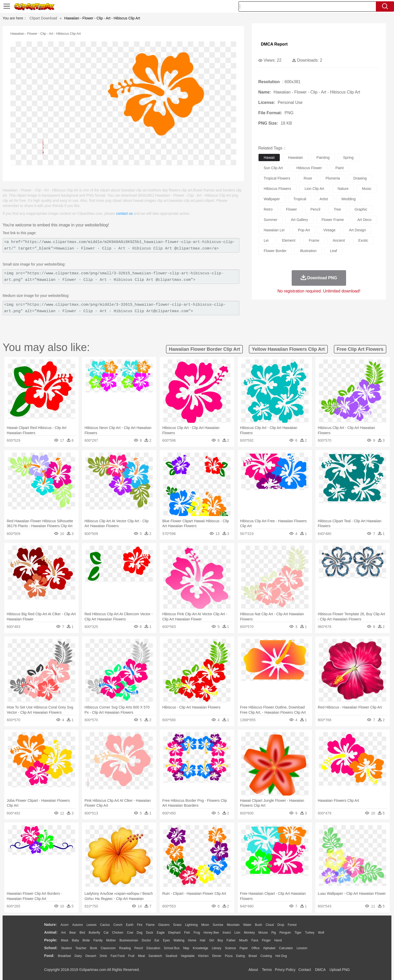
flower (291, 209)
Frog (197, 933)
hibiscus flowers (277, 189)
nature (343, 189)
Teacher (81, 948)
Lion (237, 933)
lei (266, 240)
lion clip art (314, 189)
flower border (275, 251)
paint (340, 168)
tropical (300, 199)
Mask (65, 940)
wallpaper (272, 199)
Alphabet (269, 948)
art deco (364, 220)
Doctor (146, 940)
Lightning (192, 925)
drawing (360, 178)
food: (49, 956)
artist (324, 199)
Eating (241, 956)
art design (357, 230)
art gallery (299, 220)
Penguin (285, 933)
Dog (140, 933)
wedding (349, 199)
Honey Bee (211, 933)
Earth (130, 925)
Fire (140, 925)
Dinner (217, 956)
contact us (124, 213)
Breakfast (64, 956)
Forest (292, 925)
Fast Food (118, 956)
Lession (302, 948)
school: (51, 948)
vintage (329, 230)
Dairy (78, 956)
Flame (150, 925)
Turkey (310, 933)
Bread (253, 956)
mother (111, 940)
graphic (361, 209)
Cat (106, 933)
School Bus (172, 948)
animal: (51, 932)
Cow (130, 933)
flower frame (333, 220)
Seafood (171, 956)
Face (255, 940)
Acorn (64, 925)
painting (323, 158)
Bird (82, 933)
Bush (258, 925)
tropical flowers (277, 178)
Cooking (266, 956)
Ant (63, 933)
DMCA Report (274, 44)
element (289, 240)
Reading (125, 948)
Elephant (174, 933)
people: (51, 940)
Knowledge (200, 948)
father (231, 940)
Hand (278, 940)
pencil (315, 209)
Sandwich (155, 956)
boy (220, 940)
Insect (227, 933)
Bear (73, 933)
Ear (157, 940)
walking (179, 940)
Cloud (270, 925)
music (367, 189)
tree (337, 209)
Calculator (286, 948)
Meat (142, 956)
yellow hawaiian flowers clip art (288, 349)
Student (66, 948)
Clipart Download (43, 18)
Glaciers (164, 925)
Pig (274, 933)
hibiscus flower (309, 168)
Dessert (91, 956)
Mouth (243, 940)
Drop (281, 925)
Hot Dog (281, 956)
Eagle (161, 933)
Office (256, 948)
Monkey (249, 933)
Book (94, 948)
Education (153, 948)
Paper (244, 948)
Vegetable (188, 956)
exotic (363, 240)
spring (348, 158)
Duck (150, 933)
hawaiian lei (274, 230)
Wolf (321, 933)
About (253, 970)
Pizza (229, 956)
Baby (76, 940)
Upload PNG (340, 970)
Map (186, 948)
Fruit (131, 956)
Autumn (78, 925)
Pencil (139, 948)
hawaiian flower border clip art (204, 349)
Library (217, 948)
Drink (103, 956)
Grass (177, 925)
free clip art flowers (360, 349)
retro (268, 209)
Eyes (166, 940)
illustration (308, 251)
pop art (304, 230)
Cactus (105, 925)
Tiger (298, 933)
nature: (51, 925)
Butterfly (94, 933)
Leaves (92, 925)
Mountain (233, 925)
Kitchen (203, 956)
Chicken (118, 933)
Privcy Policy (285, 970)
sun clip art (273, 168)
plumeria (333, 178)
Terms (267, 970)
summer (271, 220)
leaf (334, 251)
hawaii (269, 158)
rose (308, 178)
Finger (266, 940)
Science (230, 948)
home (192, 940)
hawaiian (296, 158)
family (98, 940)
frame (314, 240)
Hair (203, 940)
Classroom (108, 948)
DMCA (320, 970)
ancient (339, 240)
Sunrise (218, 925)
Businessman (129, 940)
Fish (187, 933)
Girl (212, 940)
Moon (205, 925)
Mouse (263, 933)
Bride (86, 940)
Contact (305, 970)
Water (247, 925)
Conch (118, 925)
